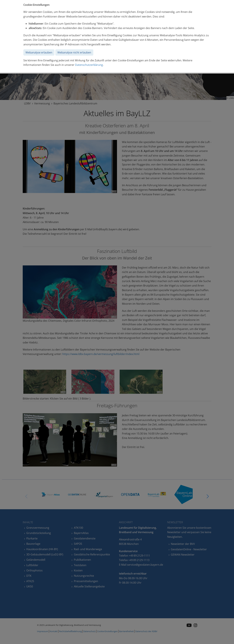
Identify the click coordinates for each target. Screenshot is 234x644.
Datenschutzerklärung (89, 65)
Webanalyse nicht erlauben (74, 52)
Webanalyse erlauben (39, 52)
